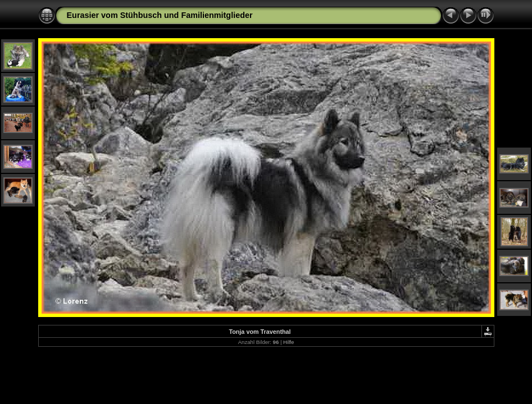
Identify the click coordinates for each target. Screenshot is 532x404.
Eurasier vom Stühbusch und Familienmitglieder (160, 15)
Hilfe (288, 342)
